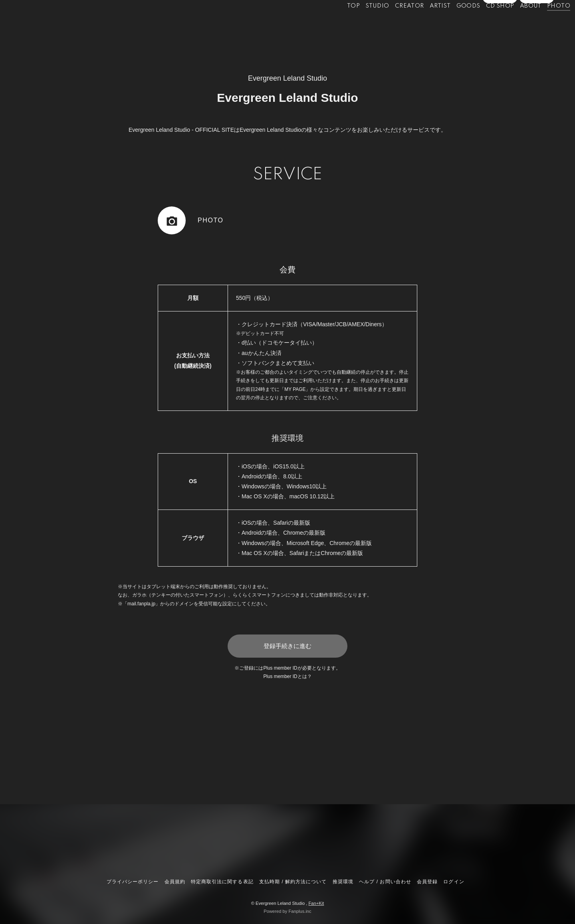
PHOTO (542, 23)
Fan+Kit (316, 903)
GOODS (452, 23)
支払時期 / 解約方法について (293, 882)
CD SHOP (483, 23)
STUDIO (361, 23)
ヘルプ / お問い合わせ (385, 882)
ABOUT (514, 23)
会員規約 (175, 882)
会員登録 (500, 37)
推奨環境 (343, 882)
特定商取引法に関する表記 (222, 882)
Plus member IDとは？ (287, 676)
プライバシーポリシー (133, 882)
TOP (337, 23)
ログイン (537, 37)
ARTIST (423, 23)
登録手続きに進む (287, 646)
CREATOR (393, 23)
